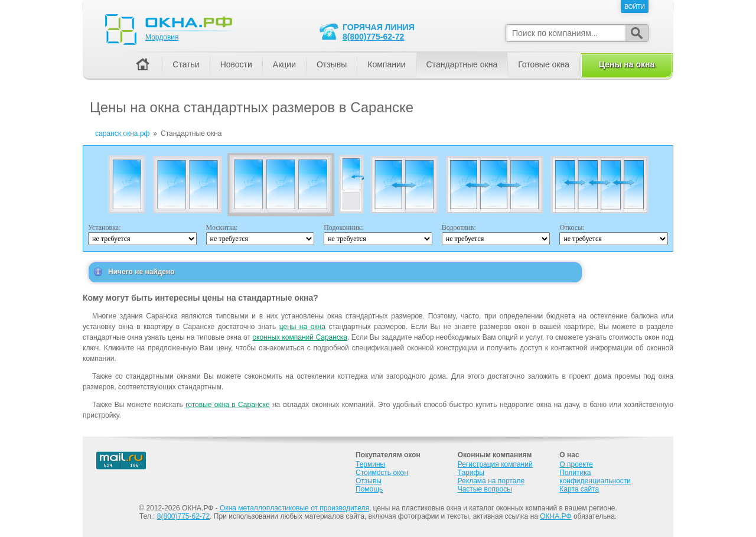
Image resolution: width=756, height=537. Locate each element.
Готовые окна (544, 64)
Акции (284, 64)
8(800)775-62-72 (373, 37)
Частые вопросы (485, 489)
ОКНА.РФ (555, 516)
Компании (386, 64)
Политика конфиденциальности (595, 477)
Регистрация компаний (495, 464)
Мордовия (162, 37)
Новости (236, 64)
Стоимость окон (382, 473)
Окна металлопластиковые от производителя (294, 508)
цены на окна (302, 327)
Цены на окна (627, 64)
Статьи (186, 64)
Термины (370, 464)
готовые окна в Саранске (227, 405)
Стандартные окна (462, 64)
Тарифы (471, 473)
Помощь (369, 489)
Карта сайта (579, 489)
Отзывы (332, 64)
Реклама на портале (491, 481)
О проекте (576, 464)
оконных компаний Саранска (300, 337)
